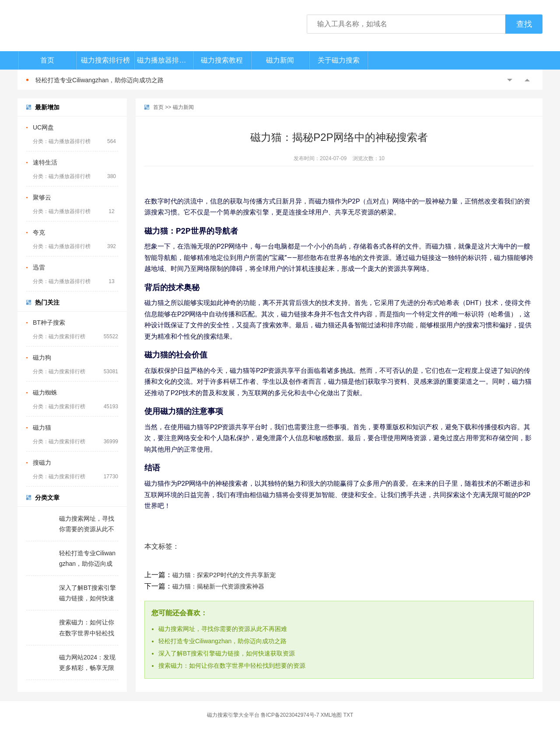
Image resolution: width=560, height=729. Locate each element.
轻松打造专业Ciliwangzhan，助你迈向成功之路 (100, 80)
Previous (510, 80)
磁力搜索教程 (222, 60)
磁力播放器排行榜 (165, 60)
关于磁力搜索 (339, 60)
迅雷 (39, 267)
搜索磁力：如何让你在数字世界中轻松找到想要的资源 (232, 666)
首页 (47, 60)
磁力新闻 (280, 60)
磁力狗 (42, 357)
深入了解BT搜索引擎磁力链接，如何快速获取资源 (227, 653)
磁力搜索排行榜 (105, 60)
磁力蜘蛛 (45, 393)
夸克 (39, 232)
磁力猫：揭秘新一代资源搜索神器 (218, 586)
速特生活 (45, 162)
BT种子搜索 (49, 322)
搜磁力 (42, 463)
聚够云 (42, 197)
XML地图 (331, 715)
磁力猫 (42, 428)
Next (527, 80)
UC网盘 (43, 127)
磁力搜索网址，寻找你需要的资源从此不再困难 (223, 629)
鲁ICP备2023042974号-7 (290, 715)
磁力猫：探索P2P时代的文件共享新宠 (224, 575)
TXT (348, 715)
